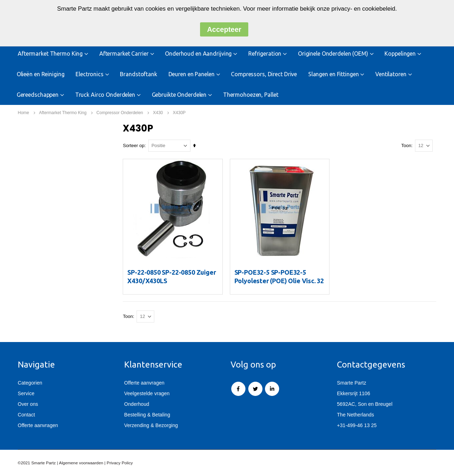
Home (23, 113)
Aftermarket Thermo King (63, 113)
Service (26, 393)
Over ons (28, 404)
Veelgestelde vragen (147, 393)
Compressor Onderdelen (120, 113)
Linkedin (272, 389)
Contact (26, 415)
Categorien (30, 383)
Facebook (238, 389)
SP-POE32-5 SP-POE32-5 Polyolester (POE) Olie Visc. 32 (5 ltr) (280, 280)
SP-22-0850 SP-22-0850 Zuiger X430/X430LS (173, 276)
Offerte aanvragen (38, 425)
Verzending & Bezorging (151, 425)
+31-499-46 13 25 (357, 425)
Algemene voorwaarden (81, 463)
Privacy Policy (120, 463)
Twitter (255, 389)
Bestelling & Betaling (147, 415)
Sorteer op (135, 145)
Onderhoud (137, 404)
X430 (158, 113)
